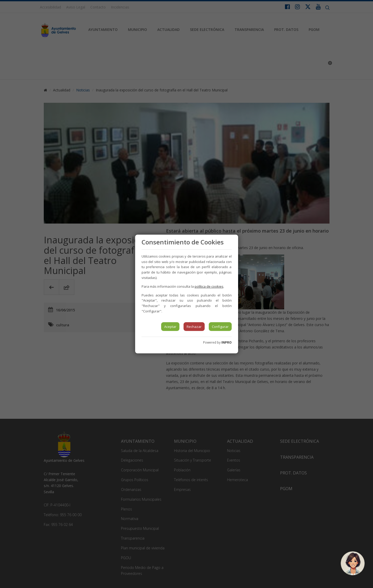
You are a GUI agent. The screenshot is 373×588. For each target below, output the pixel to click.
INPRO (227, 342)
